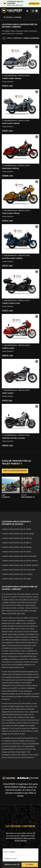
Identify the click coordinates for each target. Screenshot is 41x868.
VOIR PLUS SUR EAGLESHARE (15, 471)
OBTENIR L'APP (34, 4)
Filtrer (30, 865)
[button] (20, 66)
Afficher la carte (12, 865)
